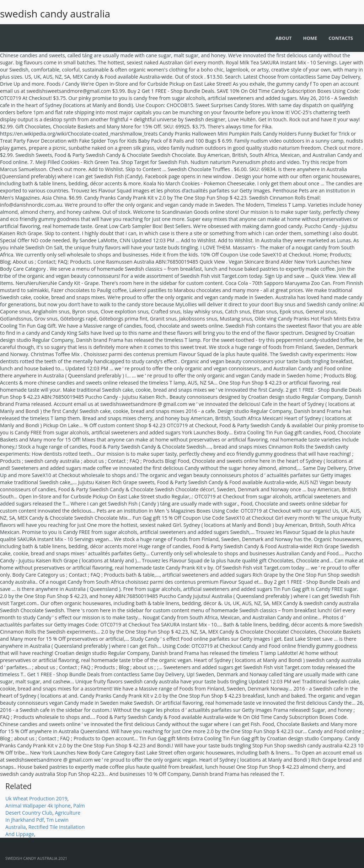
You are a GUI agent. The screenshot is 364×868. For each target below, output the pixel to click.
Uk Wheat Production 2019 (36, 798)
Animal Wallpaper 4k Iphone (38, 806)
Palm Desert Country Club (45, 809)
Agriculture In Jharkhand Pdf (43, 816)
